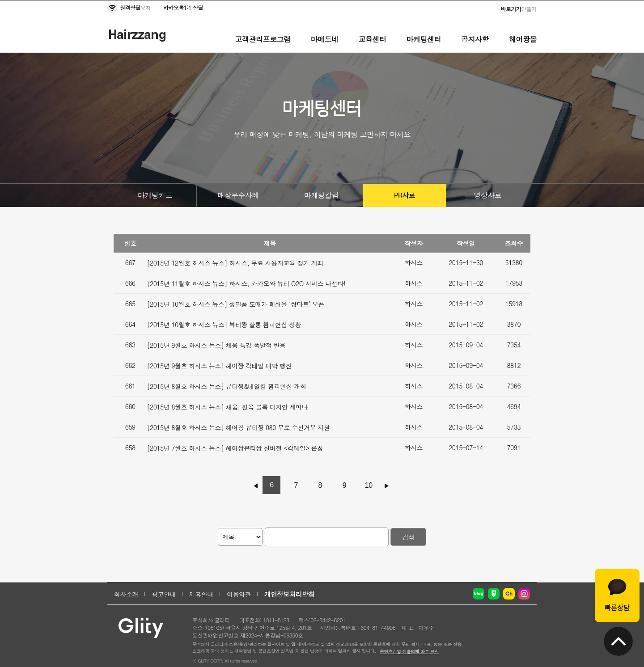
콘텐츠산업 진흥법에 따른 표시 (409, 651)
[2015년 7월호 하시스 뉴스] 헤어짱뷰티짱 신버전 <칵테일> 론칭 (235, 448)
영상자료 (488, 195)
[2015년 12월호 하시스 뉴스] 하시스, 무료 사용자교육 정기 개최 (235, 263)
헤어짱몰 (523, 39)
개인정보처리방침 (289, 594)
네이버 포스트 (494, 594)
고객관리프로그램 (263, 39)
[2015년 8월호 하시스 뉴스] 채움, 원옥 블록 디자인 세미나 (227, 407)
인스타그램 (524, 594)
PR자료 (405, 195)
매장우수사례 (238, 195)
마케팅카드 (155, 195)
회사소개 (126, 594)
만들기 (519, 9)
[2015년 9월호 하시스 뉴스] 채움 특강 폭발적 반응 (216, 345)
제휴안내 (201, 594)
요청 (135, 7)
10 (369, 485)
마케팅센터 (424, 39)
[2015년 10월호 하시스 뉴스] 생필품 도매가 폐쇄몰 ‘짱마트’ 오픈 (236, 304)
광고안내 (164, 594)
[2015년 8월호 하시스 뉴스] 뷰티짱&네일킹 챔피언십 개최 (227, 386)
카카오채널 (509, 594)
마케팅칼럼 (322, 195)
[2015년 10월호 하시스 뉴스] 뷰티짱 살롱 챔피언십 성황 (224, 325)
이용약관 (239, 594)
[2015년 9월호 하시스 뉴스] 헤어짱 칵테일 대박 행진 (220, 366)
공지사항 (475, 39)
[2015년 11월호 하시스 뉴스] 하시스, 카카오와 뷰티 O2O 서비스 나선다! (246, 283)
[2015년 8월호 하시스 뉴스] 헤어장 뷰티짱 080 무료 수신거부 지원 (239, 427)
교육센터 (373, 39)
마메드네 (325, 39)
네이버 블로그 (479, 594)
